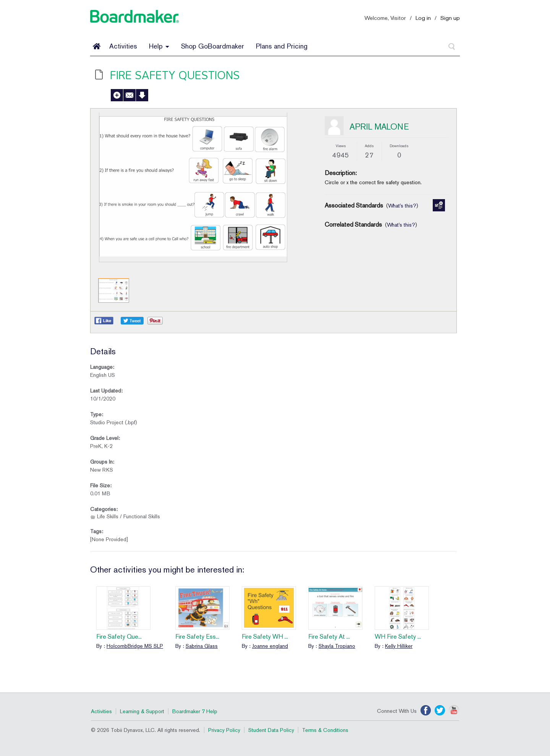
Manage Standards (439, 205)
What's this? (402, 206)
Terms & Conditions (325, 730)
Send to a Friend (129, 95)
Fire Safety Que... (119, 637)
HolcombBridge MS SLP (135, 646)
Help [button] (159, 46)
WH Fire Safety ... (398, 637)
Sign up (450, 18)
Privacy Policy (224, 730)
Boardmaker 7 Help (195, 711)
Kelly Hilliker (399, 646)
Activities (123, 46)
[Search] (452, 47)
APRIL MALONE (379, 127)
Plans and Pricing (282, 46)
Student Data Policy (271, 730)
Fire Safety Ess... (197, 637)
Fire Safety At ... (329, 637)
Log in (423, 18)
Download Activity (142, 95)
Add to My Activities (117, 95)
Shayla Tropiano (337, 646)
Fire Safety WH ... (265, 637)
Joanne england (270, 646)
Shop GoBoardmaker (213, 46)
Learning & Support (142, 711)
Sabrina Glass (202, 646)
